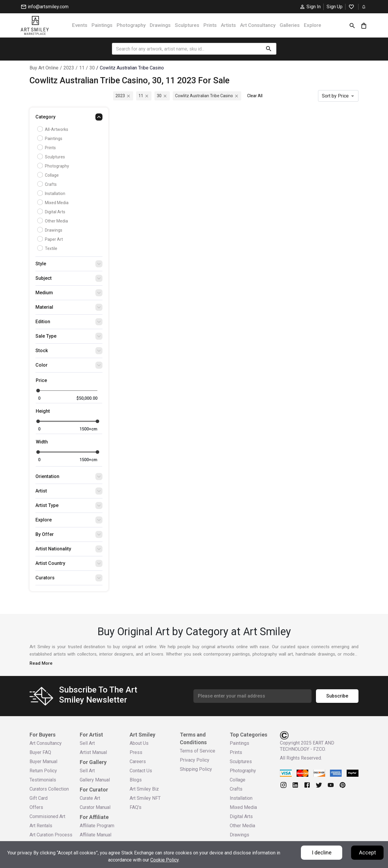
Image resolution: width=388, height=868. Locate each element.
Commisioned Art (47, 816)
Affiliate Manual (96, 835)
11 (82, 68)
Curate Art (90, 798)
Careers (138, 761)
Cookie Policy (164, 860)
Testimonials (43, 780)
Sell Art (87, 743)
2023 (69, 68)
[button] (69, 118)
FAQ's (136, 807)
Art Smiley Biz (144, 789)
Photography (131, 25)
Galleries (290, 25)
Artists (228, 25)
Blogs (136, 780)
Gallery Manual (95, 780)
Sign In (310, 7)
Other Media (53, 221)
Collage (49, 175)
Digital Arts (52, 212)
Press (136, 752)
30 (92, 68)
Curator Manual (95, 807)
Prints (210, 25)
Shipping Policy (196, 769)
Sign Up (335, 7)
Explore (313, 25)
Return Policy (43, 771)
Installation (52, 194)
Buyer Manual (43, 761)
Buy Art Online (44, 68)
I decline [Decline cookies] (322, 852)
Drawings (160, 25)
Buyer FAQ (40, 752)
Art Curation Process (51, 835)
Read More (41, 663)
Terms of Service (198, 751)
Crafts (48, 184)
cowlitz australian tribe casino (132, 68)
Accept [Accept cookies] (367, 852)
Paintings (102, 25)
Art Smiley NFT (145, 798)
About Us (139, 743)
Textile (48, 248)
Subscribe (337, 696)
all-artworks (53, 129)
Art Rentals (41, 826)
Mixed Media (54, 203)
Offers (36, 807)
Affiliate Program (97, 826)
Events (80, 25)
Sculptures (187, 25)
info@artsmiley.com (45, 7)
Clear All (255, 96)
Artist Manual (93, 752)
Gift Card (39, 798)
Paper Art (51, 239)
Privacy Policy (195, 760)
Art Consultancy (258, 25)
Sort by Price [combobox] (335, 96)
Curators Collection (49, 789)
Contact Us (141, 771)
